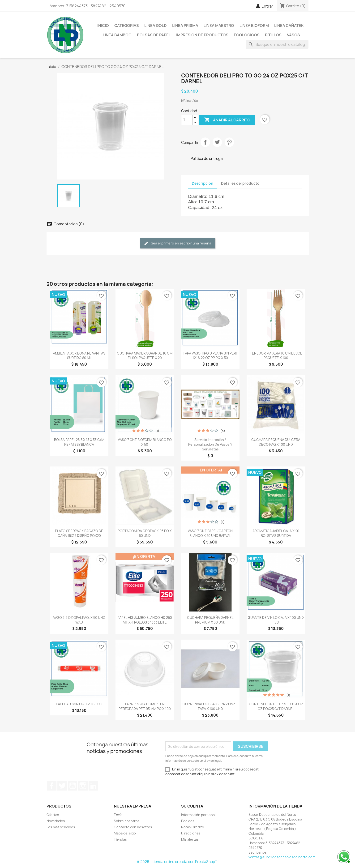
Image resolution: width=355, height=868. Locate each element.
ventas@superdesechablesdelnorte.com (282, 857)
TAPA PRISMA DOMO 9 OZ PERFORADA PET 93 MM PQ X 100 (145, 706)
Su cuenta (192, 806)
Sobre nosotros (127, 821)
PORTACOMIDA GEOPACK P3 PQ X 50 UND (145, 533)
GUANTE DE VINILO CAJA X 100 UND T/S (276, 620)
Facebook (52, 786)
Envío (118, 815)
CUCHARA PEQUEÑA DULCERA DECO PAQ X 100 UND (276, 442)
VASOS (293, 35)
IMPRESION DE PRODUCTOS (202, 35)
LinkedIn (93, 786)
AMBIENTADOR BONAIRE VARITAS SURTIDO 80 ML (79, 356)
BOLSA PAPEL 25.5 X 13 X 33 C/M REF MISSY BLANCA (79, 442)
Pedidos (188, 821)
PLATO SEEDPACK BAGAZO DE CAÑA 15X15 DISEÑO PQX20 (79, 533)
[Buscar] (277, 44)
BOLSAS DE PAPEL (154, 35)
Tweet (217, 142)
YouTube (73, 786)
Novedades (56, 821)
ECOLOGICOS (247, 35)
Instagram (83, 786)
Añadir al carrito (227, 120)
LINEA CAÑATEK (289, 26)
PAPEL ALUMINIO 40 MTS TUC (79, 704)
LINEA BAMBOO (117, 35)
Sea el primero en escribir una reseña (177, 243)
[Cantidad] (187, 120)
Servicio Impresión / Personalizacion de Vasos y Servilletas (210, 444)
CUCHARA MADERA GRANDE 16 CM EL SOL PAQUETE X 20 (145, 356)
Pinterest (229, 142)
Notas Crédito (193, 827)
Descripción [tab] (203, 183)
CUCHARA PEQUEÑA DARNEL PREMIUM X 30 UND (210, 620)
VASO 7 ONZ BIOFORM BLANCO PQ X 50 (145, 442)
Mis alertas (190, 839)
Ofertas (53, 815)
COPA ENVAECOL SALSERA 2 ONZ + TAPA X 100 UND (210, 706)
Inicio (103, 26)
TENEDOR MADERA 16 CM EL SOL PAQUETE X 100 (276, 356)
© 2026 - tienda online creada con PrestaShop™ (177, 862)
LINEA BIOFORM (254, 26)
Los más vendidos (61, 827)
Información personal (198, 815)
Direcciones (191, 833)
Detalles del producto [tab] (240, 183)
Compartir (205, 142)
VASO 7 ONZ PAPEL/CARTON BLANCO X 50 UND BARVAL (210, 533)
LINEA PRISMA (185, 26)
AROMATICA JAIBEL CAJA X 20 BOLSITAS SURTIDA (276, 533)
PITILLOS (273, 35)
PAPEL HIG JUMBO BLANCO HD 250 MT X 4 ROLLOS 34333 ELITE (145, 620)
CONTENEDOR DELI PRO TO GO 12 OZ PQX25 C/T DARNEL (276, 706)
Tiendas (120, 839)
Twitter (62, 786)
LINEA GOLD (156, 26)
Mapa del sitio (125, 833)
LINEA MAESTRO (219, 26)
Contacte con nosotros (133, 827)
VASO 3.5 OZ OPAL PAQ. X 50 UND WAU (79, 620)
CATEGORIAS (127, 26)
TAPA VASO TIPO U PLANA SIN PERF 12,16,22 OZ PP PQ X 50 (210, 356)
